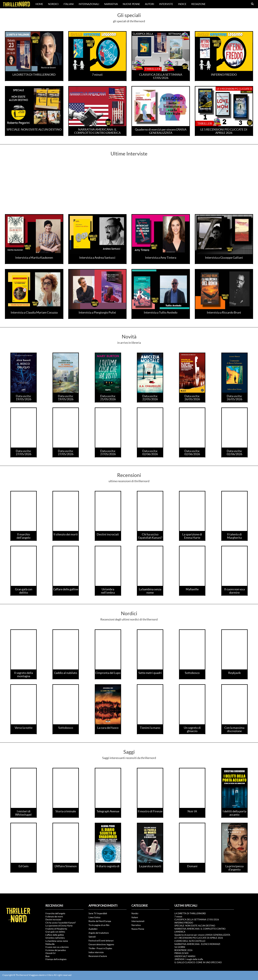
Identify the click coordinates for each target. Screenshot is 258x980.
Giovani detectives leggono (101, 944)
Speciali (92, 937)
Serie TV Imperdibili (98, 913)
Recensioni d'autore (98, 956)
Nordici (53, 4)
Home (39, 4)
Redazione (198, 4)
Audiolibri (93, 929)
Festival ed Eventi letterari (101, 941)
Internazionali (89, 4)
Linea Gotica (94, 917)
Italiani (69, 4)
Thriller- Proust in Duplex (100, 948)
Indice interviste (96, 952)
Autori (150, 4)
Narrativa (111, 4)
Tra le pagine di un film (99, 925)
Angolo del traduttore (99, 933)
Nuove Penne (131, 4)
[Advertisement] (129, 189)
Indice (182, 4)
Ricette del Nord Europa (100, 921)
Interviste (166, 4)
